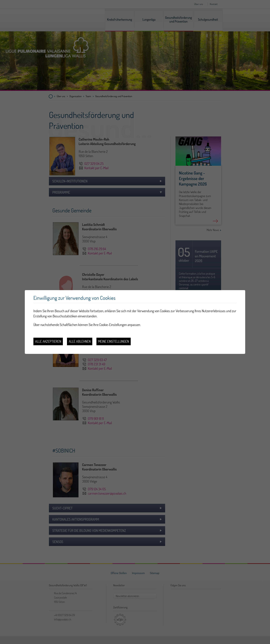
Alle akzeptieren (48, 341)
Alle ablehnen (80, 341)
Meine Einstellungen (114, 341)
